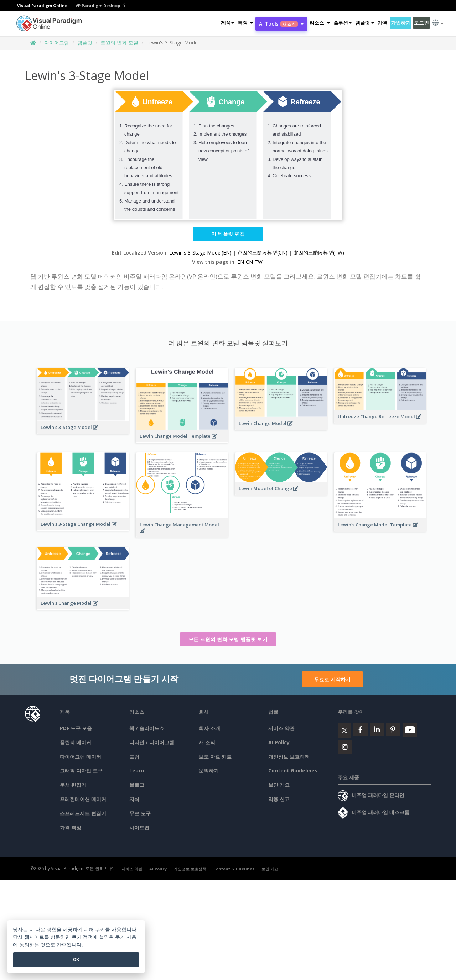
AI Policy (279, 742)
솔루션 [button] (343, 23)
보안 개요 (279, 785)
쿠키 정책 (82, 937)
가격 (382, 23)
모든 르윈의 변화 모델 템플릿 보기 (228, 639)
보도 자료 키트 (215, 757)
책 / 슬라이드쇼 (147, 728)
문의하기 (209, 771)
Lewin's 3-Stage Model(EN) (200, 253)
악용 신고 (279, 799)
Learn (137, 771)
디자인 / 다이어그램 (152, 742)
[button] (245, 23)
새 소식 (207, 742)
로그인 (421, 23)
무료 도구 (140, 813)
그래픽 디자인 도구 (81, 771)
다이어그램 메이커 (81, 757)
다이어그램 (57, 43)
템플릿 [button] (365, 23)
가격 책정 (71, 827)
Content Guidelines (293, 771)
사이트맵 (139, 827)
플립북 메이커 (76, 742)
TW (259, 262)
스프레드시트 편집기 (83, 813)
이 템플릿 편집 (228, 234)
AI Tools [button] (281, 24)
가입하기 (401, 23)
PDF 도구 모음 (76, 728)
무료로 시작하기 (332, 679)
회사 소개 (209, 728)
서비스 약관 (281, 728)
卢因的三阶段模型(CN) (262, 253)
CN (249, 262)
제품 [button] (227, 23)
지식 (134, 799)
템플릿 (85, 43)
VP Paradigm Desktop (100, 6)
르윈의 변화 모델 (119, 43)
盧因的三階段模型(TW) (319, 253)
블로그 (137, 785)
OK (76, 960)
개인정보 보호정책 (289, 757)
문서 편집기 (73, 785)
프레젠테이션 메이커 (83, 799)
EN (241, 262)
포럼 (134, 757)
